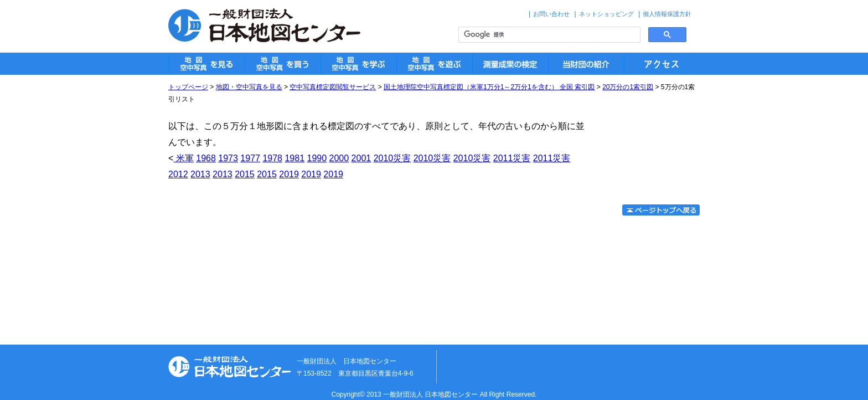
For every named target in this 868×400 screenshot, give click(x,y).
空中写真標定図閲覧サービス (333, 87)
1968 (206, 158)
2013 (200, 174)
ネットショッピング (606, 14)
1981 (294, 158)
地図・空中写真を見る (249, 87)
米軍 (183, 158)
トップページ (188, 87)
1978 (272, 158)
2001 (361, 158)
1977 (250, 158)
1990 (317, 158)
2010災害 (392, 158)
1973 (228, 158)
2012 (178, 174)
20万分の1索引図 (628, 87)
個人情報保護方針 (667, 14)
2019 (289, 174)
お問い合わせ (551, 14)
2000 (339, 158)
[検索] (548, 35)
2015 (245, 174)
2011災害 (512, 158)
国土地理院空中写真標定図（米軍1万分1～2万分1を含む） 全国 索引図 (489, 87)
